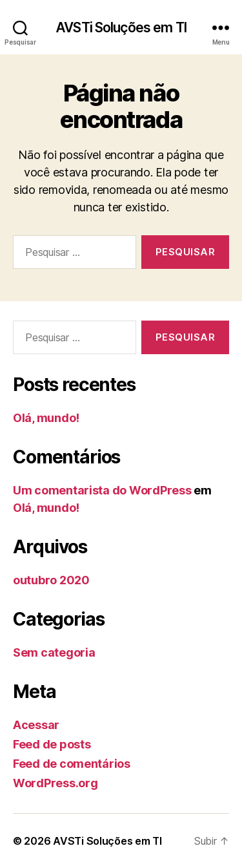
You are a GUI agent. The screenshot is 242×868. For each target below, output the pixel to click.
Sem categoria (54, 652)
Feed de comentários (72, 764)
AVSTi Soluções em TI (121, 27)
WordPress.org (55, 783)
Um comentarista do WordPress (102, 490)
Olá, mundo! (46, 418)
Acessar (36, 725)
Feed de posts (52, 744)
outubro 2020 (51, 580)
